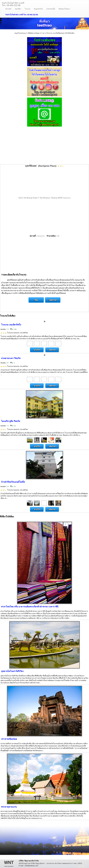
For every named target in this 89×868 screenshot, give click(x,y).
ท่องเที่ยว (18, 9)
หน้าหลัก (8, 9)
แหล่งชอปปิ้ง (51, 9)
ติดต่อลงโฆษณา (64, 9)
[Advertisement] (44, 146)
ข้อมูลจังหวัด (38, 9)
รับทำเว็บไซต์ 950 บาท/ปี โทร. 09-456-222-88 (22, 15)
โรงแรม (28, 9)
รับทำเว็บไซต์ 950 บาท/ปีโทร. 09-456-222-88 (13, 4)
